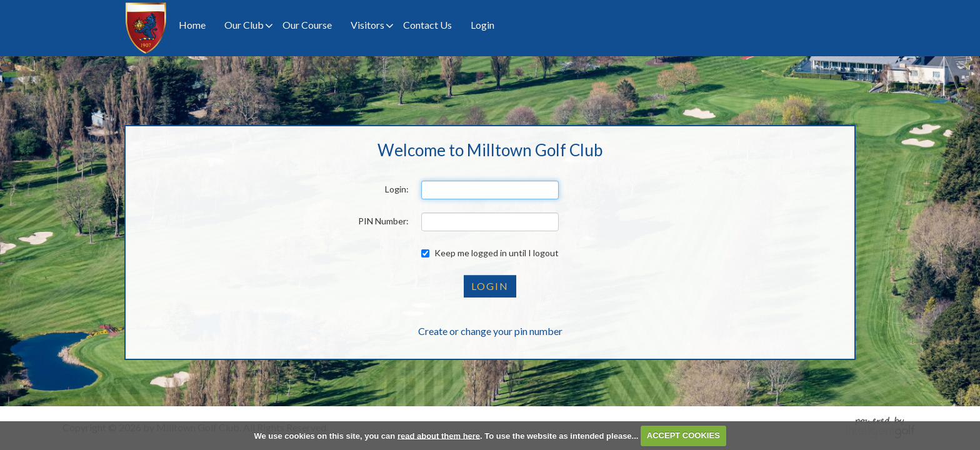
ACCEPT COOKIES (683, 435)
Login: (397, 189)
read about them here (439, 435)
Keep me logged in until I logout (490, 253)
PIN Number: (383, 221)
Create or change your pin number (490, 331)
